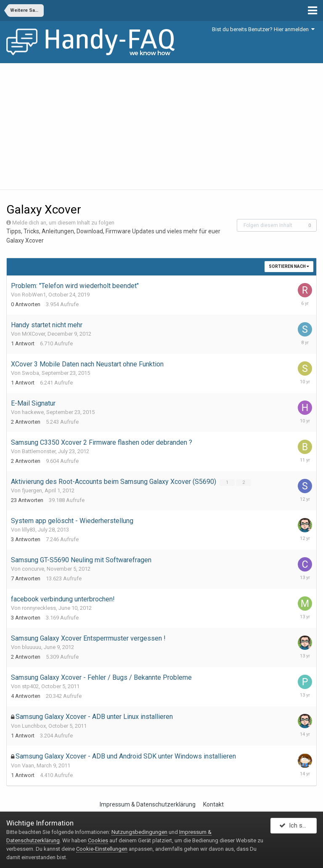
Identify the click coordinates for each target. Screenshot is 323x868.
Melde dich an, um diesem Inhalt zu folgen (63, 223)
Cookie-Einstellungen (102, 849)
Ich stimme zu (298, 827)
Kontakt (213, 804)
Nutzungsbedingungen (139, 832)
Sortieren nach (289, 266)
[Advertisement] (161, 126)
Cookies (98, 840)
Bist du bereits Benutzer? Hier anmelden (263, 29)
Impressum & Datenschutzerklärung (148, 804)
